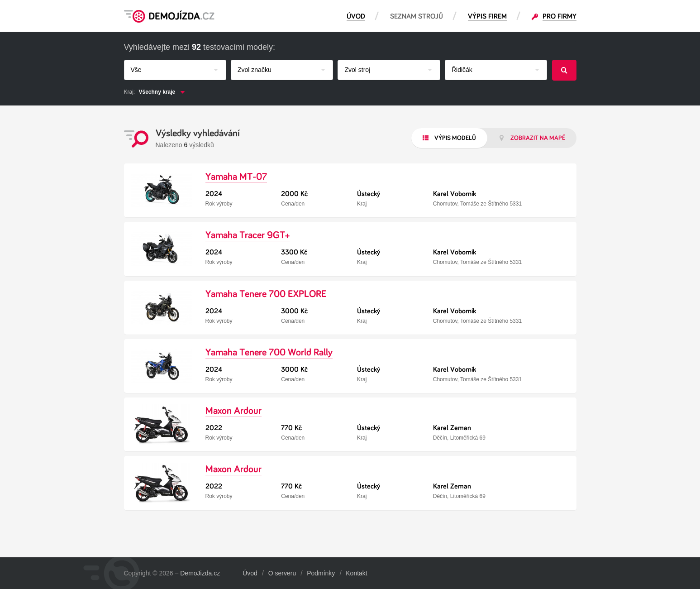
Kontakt (356, 573)
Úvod (250, 573)
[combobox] (175, 70)
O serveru (282, 573)
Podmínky (321, 573)
